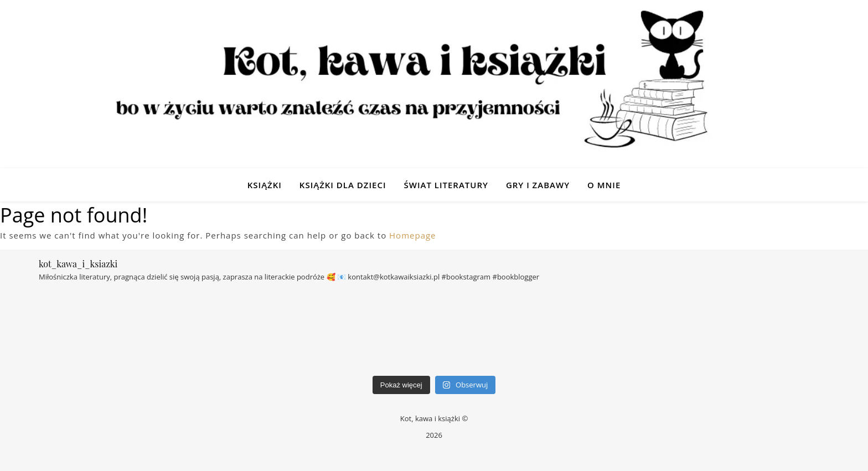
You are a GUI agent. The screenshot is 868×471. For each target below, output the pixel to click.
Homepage (412, 235)
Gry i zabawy (538, 185)
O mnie (604, 185)
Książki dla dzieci (343, 185)
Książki (265, 185)
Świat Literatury (446, 185)
